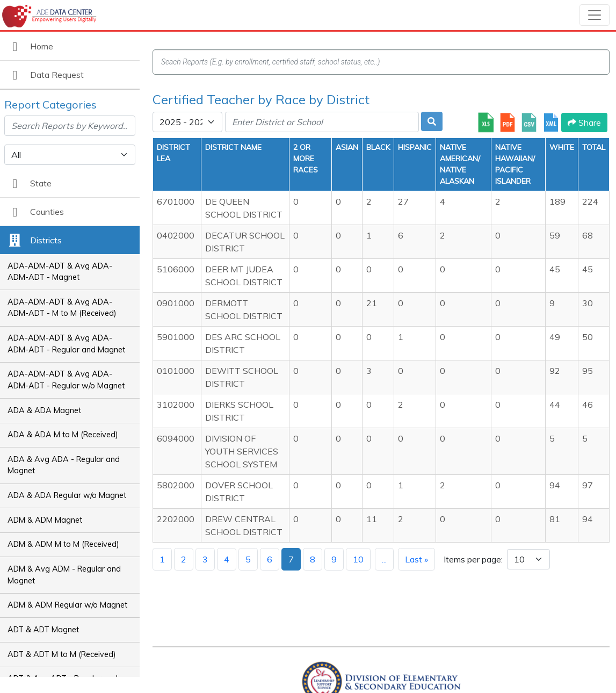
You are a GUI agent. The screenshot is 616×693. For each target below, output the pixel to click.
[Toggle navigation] (595, 15)
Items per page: (473, 559)
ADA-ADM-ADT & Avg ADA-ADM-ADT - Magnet (60, 272)
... (384, 559)
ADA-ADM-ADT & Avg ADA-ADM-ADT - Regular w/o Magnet (66, 380)
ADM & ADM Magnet (45, 520)
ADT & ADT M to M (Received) (62, 654)
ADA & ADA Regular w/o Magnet (67, 495)
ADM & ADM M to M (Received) (63, 544)
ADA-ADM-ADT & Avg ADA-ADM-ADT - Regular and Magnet (66, 344)
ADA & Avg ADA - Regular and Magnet (64, 465)
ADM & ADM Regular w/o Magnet (67, 605)
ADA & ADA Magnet (44, 410)
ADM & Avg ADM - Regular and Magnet (64, 575)
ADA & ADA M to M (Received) (63, 435)
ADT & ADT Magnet (43, 630)
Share (584, 122)
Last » (416, 559)
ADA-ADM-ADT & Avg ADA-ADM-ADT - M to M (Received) (62, 308)
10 (358, 559)
